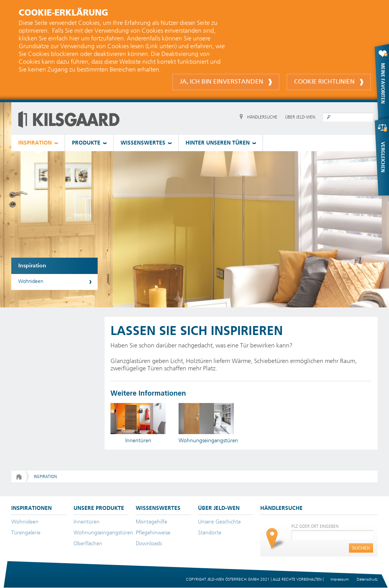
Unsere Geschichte (219, 522)
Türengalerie (26, 533)
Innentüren (87, 522)
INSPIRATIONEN (32, 508)
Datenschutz (367, 579)
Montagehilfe (152, 522)
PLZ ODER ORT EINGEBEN (315, 526)
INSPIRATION (35, 143)
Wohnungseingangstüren (103, 533)
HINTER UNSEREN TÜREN (218, 143)
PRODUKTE (86, 143)
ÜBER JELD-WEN (300, 117)
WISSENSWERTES (143, 143)
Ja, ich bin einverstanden (226, 82)
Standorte (210, 533)
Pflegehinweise (153, 533)
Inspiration (32, 266)
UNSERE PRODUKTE (99, 508)
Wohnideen (31, 282)
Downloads (149, 544)
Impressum (340, 579)
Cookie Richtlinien (329, 82)
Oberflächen (88, 544)
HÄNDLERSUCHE (262, 117)
